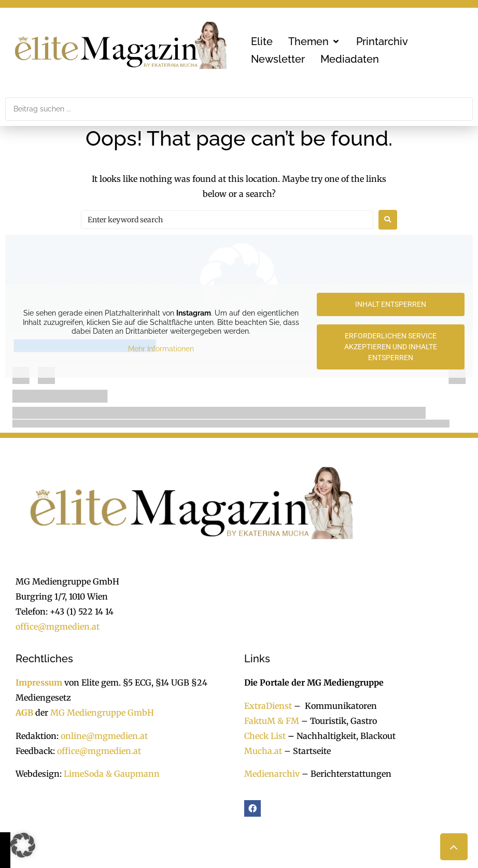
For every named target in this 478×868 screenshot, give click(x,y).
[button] (314, 41)
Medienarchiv (272, 774)
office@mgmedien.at (58, 627)
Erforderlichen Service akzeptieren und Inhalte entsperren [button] (391, 347)
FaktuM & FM (272, 721)
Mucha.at (263, 751)
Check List (265, 736)
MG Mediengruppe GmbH (102, 713)
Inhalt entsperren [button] (391, 304)
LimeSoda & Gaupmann (112, 774)
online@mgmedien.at (104, 736)
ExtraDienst (268, 706)
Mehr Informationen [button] (161, 348)
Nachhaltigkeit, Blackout (341, 736)
